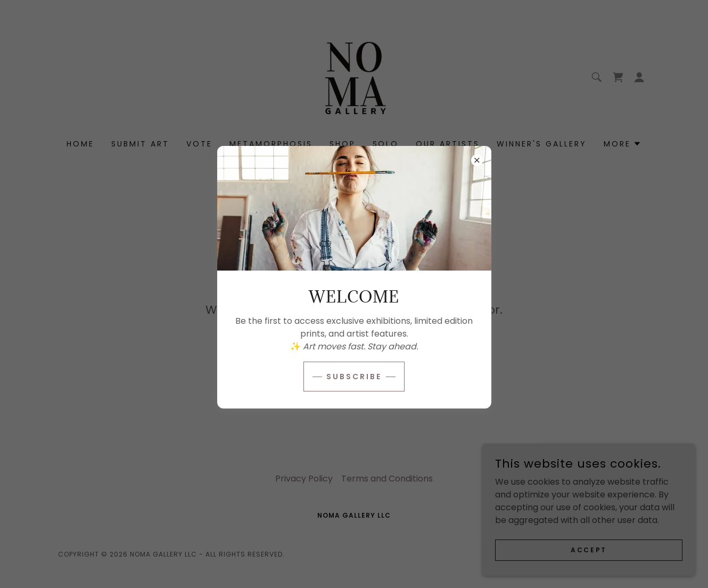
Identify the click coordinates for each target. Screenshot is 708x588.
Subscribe (354, 377)
